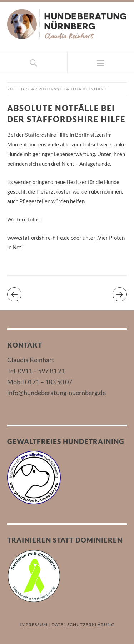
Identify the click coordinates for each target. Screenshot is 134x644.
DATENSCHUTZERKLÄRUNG (83, 625)
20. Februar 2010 (29, 89)
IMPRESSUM (34, 625)
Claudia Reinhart (84, 89)
